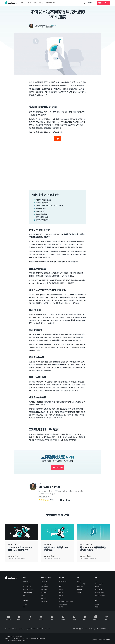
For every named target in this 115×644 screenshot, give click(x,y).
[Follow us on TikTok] (44, 629)
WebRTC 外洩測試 (100, 593)
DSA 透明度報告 (63, 604)
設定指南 (97, 607)
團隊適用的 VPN (51, 3)
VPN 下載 (43, 598)
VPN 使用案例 (44, 587)
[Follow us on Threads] (21, 629)
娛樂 (49, 544)
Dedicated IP (44, 593)
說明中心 (97, 604)
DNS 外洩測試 (98, 590)
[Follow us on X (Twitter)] (15, 629)
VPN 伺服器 (44, 590)
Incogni (25, 604)
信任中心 (61, 596)
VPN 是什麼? (44, 581)
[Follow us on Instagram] (27, 629)
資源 (41, 3)
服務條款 (108, 640)
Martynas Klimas (40, 25)
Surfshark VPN (27, 581)
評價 (42, 596)
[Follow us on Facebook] (8, 629)
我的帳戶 (91, 3)
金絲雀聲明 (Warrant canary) (66, 601)
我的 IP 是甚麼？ (99, 584)
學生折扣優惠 (80, 587)
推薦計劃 (79, 593)
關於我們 (61, 590)
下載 (35, 3)
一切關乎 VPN (53, 25)
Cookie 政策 (94, 640)
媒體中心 (61, 593)
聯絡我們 (61, 607)
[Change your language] (105, 629)
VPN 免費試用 (44, 601)
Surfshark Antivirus (28, 590)
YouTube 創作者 (81, 584)
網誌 (9, 544)
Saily (24, 607)
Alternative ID (27, 584)
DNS (96, 581)
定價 (29, 3)
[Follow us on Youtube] (33, 629)
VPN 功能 (43, 584)
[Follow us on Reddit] (39, 629)
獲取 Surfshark (58, 468)
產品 (23, 3)
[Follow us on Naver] (49, 629)
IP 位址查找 (98, 587)
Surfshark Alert (27, 587)
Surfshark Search (27, 593)
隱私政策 (101, 640)
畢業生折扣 (80, 590)
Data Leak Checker (100, 596)
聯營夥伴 (79, 581)
